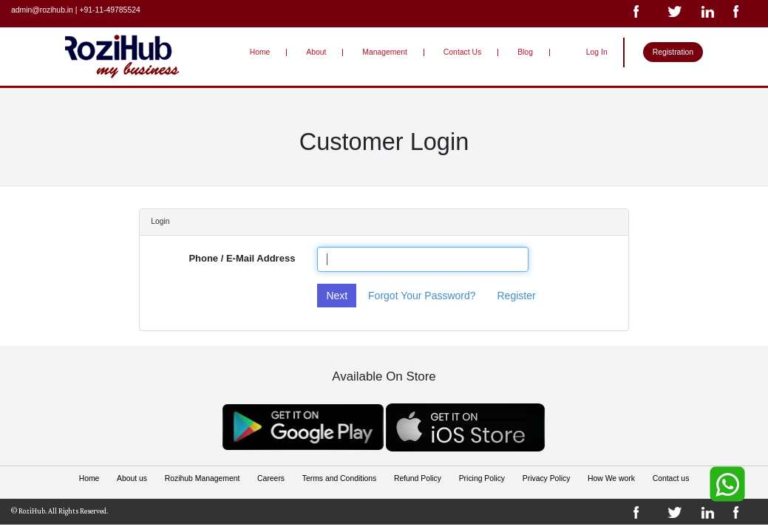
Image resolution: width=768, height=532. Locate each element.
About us (133, 478)
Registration (673, 52)
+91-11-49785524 (109, 10)
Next (337, 296)
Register (516, 296)
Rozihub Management (202, 478)
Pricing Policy (481, 478)
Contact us (670, 478)
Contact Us (462, 52)
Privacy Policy (546, 478)
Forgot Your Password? (422, 296)
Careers (271, 478)
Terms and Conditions (339, 478)
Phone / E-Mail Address (242, 258)
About (317, 52)
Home (260, 52)
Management (385, 52)
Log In (597, 52)
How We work (611, 478)
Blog (525, 52)
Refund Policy (418, 478)
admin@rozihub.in (42, 10)
